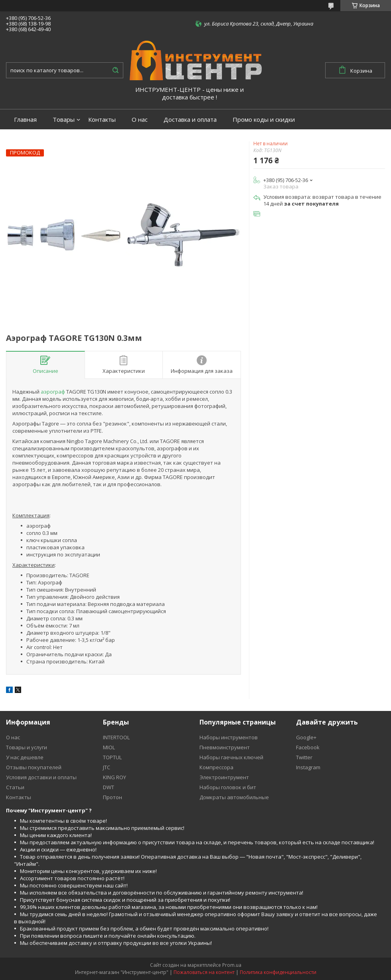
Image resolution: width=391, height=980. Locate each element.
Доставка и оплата (190, 120)
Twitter (304, 757)
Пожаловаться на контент (204, 972)
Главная (25, 120)
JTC (107, 767)
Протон (113, 797)
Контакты (102, 120)
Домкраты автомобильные (234, 797)
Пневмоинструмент (225, 747)
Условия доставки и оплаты (41, 777)
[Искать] (115, 70)
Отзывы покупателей (34, 767)
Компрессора (216, 767)
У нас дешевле (25, 757)
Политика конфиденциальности (278, 972)
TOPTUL (112, 757)
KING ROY (115, 777)
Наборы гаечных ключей (231, 757)
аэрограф (53, 392)
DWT (109, 787)
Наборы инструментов (229, 737)
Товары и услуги (27, 747)
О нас (140, 120)
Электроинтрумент (224, 777)
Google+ (306, 737)
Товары (64, 120)
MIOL (109, 747)
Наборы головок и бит (228, 787)
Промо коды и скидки (264, 120)
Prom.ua (232, 965)
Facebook (308, 747)
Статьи (15, 787)
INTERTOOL (116, 737)
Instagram (308, 767)
